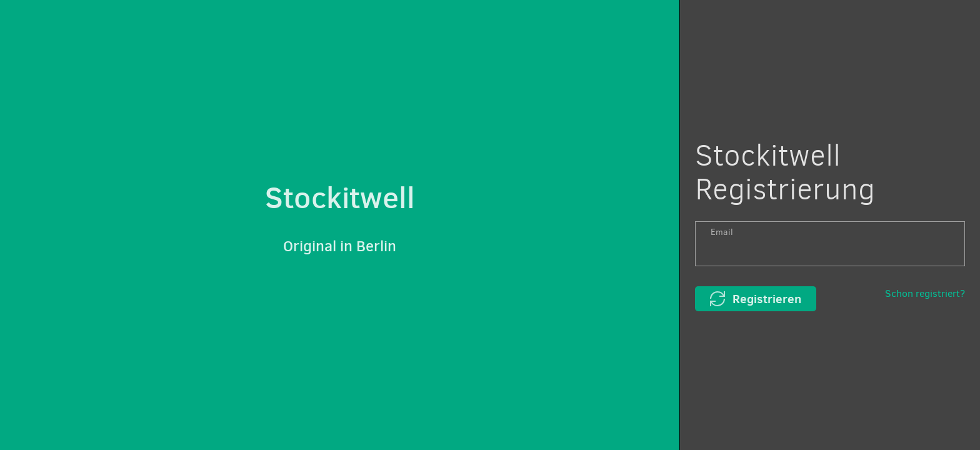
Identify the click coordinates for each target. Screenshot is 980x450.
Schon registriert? (925, 293)
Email (722, 232)
